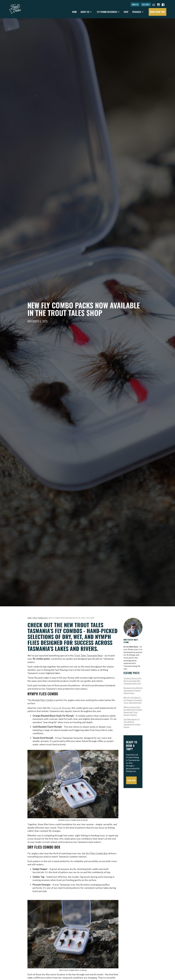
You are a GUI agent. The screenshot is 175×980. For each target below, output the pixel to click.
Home (74, 12)
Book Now (131, 780)
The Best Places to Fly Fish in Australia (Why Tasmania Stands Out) (132, 681)
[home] (15, 8)
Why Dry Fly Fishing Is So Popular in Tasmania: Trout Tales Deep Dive (133, 700)
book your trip (157, 12)
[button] (86, 12)
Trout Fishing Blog (40, 618)
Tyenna (55, 708)
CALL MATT (146, 4)
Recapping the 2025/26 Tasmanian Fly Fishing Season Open (133, 690)
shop (126, 12)
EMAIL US (135, 4)
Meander (66, 708)
